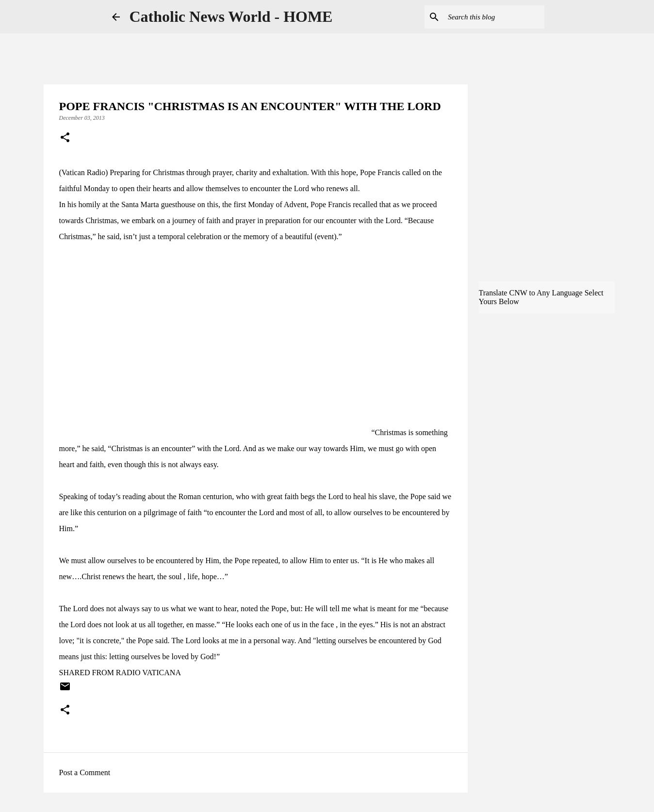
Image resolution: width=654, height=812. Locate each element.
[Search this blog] (493, 17)
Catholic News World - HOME (231, 16)
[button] (65, 138)
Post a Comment (85, 772)
